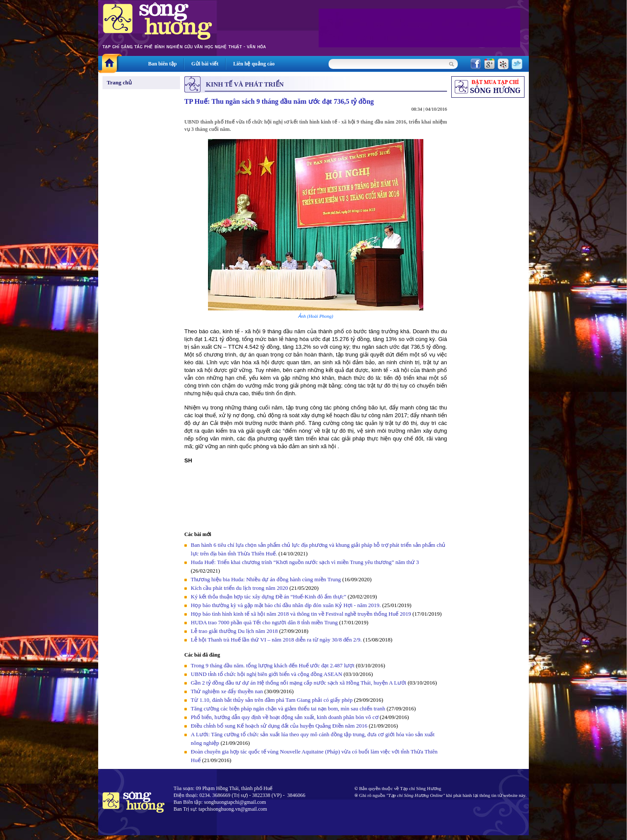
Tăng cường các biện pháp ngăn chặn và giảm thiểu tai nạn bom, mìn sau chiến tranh (288, 708)
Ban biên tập (162, 64)
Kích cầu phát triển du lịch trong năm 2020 (240, 588)
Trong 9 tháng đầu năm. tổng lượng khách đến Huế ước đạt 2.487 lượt (273, 665)
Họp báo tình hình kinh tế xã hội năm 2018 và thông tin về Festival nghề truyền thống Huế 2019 (301, 614)
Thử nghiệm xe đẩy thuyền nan (227, 691)
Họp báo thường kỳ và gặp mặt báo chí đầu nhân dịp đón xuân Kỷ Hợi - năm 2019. (287, 605)
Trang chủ (119, 82)
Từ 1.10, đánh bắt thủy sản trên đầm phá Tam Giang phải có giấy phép (272, 700)
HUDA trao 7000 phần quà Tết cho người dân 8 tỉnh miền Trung (264, 622)
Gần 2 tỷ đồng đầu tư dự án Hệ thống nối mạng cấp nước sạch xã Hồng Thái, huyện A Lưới (298, 683)
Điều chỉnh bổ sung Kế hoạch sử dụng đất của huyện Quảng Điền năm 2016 (279, 726)
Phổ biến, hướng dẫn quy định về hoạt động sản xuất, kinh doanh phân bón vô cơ (285, 717)
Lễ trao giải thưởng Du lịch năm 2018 (235, 631)
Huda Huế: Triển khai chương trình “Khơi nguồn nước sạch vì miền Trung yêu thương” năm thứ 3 (305, 562)
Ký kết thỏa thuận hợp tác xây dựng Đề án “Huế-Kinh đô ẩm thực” (268, 597)
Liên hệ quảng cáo (254, 64)
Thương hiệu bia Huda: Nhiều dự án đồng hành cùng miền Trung (266, 579)
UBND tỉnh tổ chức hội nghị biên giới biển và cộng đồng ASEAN (267, 674)
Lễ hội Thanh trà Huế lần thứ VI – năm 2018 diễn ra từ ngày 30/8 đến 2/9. (277, 640)
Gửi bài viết (205, 64)
